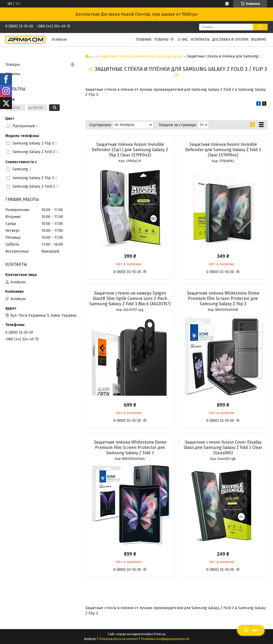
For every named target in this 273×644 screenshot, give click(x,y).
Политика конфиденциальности (165, 639)
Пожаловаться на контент (119, 639)
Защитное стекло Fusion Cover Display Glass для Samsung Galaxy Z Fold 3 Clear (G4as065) (223, 447)
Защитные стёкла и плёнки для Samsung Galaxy (141, 56)
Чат (251, 630)
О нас (183, 40)
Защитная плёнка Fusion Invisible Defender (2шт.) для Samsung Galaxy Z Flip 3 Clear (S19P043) (130, 150)
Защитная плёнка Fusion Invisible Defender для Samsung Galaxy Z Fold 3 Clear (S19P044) (223, 150)
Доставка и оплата (230, 40)
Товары (161, 40)
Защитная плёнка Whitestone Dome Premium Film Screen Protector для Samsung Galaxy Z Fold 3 (130, 447)
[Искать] (260, 27)
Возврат (259, 40)
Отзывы (13, 74)
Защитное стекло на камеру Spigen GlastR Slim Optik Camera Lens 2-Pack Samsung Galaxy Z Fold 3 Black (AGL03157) (130, 298)
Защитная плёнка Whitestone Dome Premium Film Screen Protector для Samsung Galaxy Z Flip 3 (223, 298)
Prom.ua (160, 634)
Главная (144, 40)
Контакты (200, 40)
